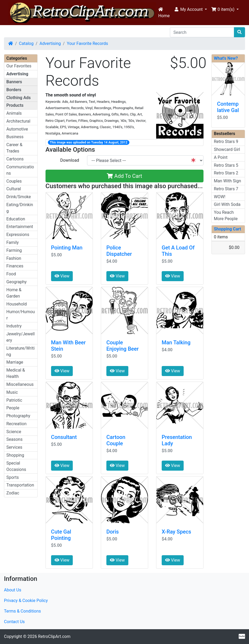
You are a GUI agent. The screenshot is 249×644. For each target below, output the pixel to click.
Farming (14, 250)
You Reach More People (226, 216)
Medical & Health (16, 373)
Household (17, 304)
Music (12, 392)
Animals (14, 113)
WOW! (220, 197)
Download (69, 160)
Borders (14, 90)
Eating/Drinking (20, 208)
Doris (113, 532)
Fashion (14, 258)
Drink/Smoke (19, 197)
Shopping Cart (227, 229)
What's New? (226, 58)
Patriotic (14, 400)
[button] (190, 10)
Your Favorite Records (87, 43)
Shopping (15, 455)
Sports (13, 477)
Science (14, 432)
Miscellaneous (20, 384)
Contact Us (14, 622)
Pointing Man (67, 248)
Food (11, 274)
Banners (14, 82)
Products (15, 105)
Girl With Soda (227, 204)
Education (16, 219)
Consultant (64, 437)
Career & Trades (14, 148)
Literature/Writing (21, 351)
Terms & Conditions (22, 611)
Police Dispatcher (119, 251)
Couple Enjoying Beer (123, 346)
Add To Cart (124, 176)
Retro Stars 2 (226, 173)
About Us (13, 590)
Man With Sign (227, 181)
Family (13, 242)
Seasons (14, 439)
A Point (221, 157)
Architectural (18, 121)
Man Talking (176, 342)
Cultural (14, 189)
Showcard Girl (227, 149)
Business (15, 137)
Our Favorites (19, 66)
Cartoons (15, 159)
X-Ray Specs (176, 532)
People (13, 408)
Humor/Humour (21, 315)
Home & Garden (14, 293)
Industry (14, 326)
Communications (20, 170)
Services (14, 447)
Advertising (50, 43)
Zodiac (13, 493)
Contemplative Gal (228, 107)
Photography (18, 416)
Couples (14, 181)
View (62, 276)
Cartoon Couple (116, 440)
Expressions (18, 235)
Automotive (17, 129)
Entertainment (20, 227)
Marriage (15, 362)
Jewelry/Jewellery (21, 337)
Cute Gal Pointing (61, 535)
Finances (15, 266)
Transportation (20, 485)
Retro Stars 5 (226, 165)
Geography (17, 282)
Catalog (26, 43)
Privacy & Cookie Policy (26, 601)
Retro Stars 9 (226, 142)
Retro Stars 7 (226, 189)
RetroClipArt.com (54, 636)
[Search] (202, 32)
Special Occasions (16, 466)
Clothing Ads (19, 98)
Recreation (16, 424)
